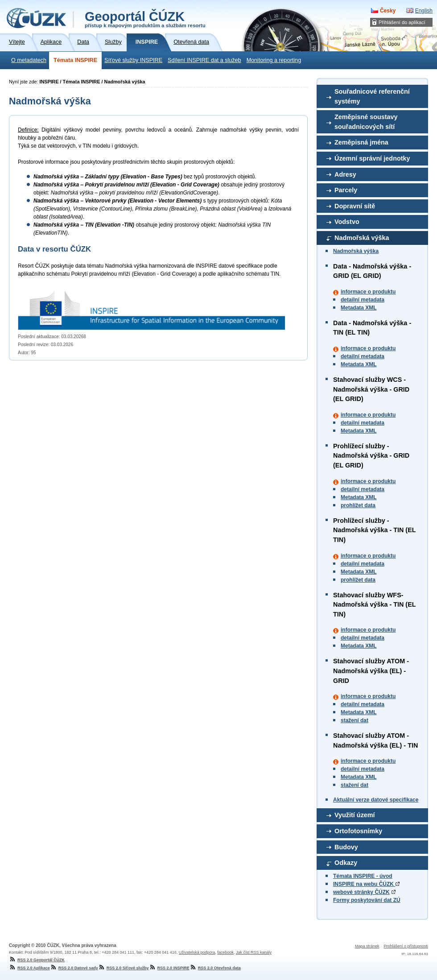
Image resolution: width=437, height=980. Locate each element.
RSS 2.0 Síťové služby (124, 968)
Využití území (355, 815)
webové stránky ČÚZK (361, 892)
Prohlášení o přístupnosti (406, 946)
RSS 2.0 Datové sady (74, 968)
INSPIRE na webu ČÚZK (366, 884)
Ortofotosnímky (358, 831)
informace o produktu (368, 292)
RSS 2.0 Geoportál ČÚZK (37, 960)
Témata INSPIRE (75, 60)
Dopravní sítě (355, 206)
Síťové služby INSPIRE (133, 60)
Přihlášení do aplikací (402, 22)
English (424, 11)
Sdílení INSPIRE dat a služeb (204, 60)
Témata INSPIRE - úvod (363, 876)
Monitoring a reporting (274, 60)
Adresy (345, 174)
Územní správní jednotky (372, 158)
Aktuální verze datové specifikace (376, 800)
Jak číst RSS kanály (254, 952)
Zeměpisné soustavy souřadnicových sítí (366, 122)
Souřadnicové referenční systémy (372, 96)
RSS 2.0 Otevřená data (215, 968)
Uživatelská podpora (197, 952)
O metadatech (29, 60)
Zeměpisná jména (361, 142)
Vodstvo (347, 222)
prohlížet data (358, 505)
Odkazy (346, 863)
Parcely (346, 190)
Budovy (346, 847)
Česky (388, 11)
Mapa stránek (367, 946)
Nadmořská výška (362, 238)
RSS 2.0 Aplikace (29, 968)
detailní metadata (363, 300)
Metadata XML (359, 308)
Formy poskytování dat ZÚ (367, 900)
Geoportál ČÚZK (145, 19)
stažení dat (355, 720)
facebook (225, 952)
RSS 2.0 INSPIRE (169, 968)
